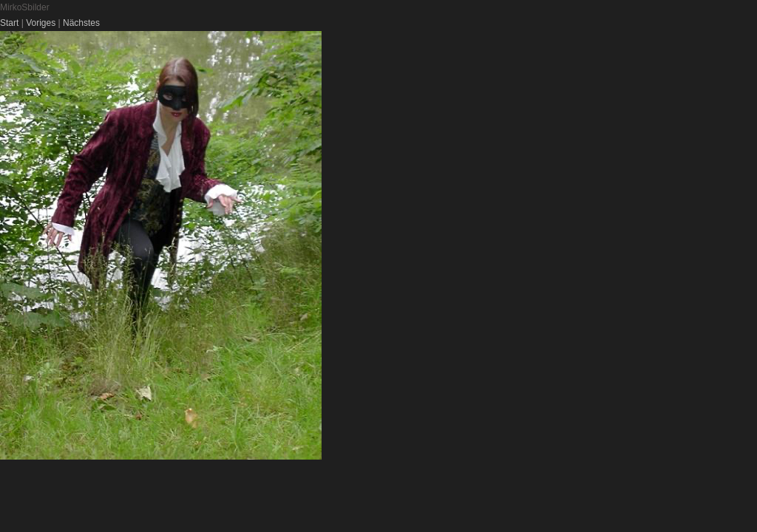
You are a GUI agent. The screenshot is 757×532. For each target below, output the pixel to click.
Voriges (41, 23)
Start (9, 23)
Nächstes (81, 23)
